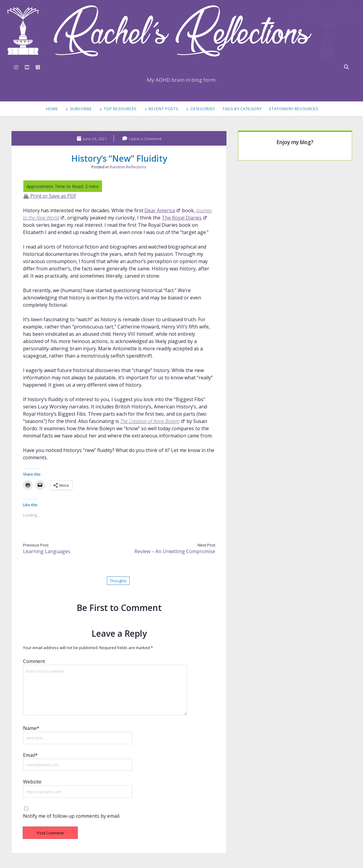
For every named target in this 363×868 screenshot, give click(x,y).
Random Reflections (128, 167)
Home (52, 109)
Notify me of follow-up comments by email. (72, 816)
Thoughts (118, 581)
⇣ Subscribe (78, 109)
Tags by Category (242, 109)
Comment (34, 661)
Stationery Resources (294, 109)
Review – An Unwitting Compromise (175, 551)
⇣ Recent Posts (161, 109)
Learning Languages (47, 551)
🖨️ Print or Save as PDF (50, 196)
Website (32, 782)
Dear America (163, 210)
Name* (31, 728)
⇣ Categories (200, 109)
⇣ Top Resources (118, 109)
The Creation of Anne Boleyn (153, 421)
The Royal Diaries (185, 218)
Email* (30, 755)
